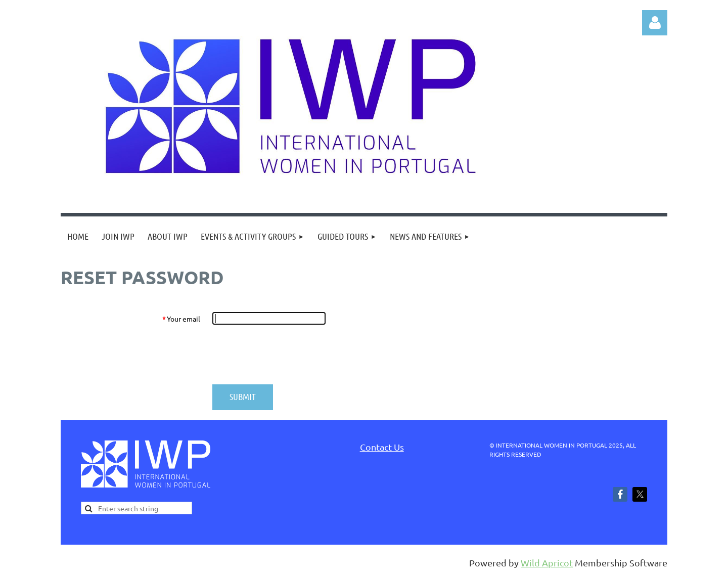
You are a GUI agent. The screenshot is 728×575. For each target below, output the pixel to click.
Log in (655, 23)
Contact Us (382, 447)
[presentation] (289, 355)
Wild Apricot (547, 563)
